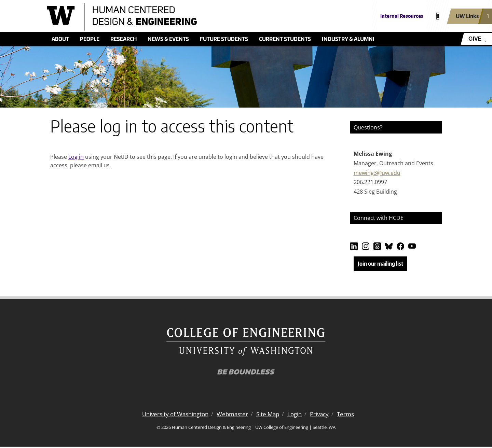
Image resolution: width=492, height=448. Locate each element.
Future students (224, 39)
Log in (76, 157)
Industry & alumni (348, 39)
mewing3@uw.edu (377, 173)
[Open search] (438, 16)
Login (298, 416)
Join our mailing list (380, 264)
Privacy (325, 416)
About (60, 39)
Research (124, 39)
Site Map (270, 416)
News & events (168, 39)
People (90, 39)
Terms (352, 416)
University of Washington (172, 416)
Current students (285, 39)
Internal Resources (402, 16)
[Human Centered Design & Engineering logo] (196, 17)
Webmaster (233, 416)
